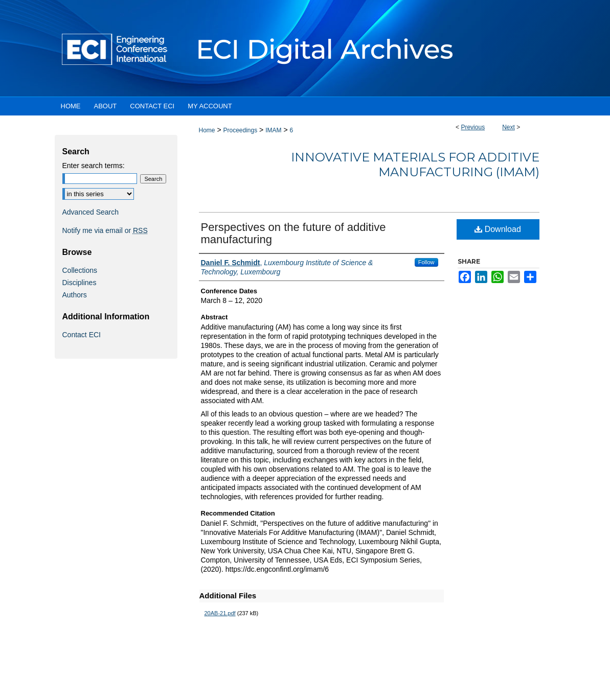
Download (498, 229)
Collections (80, 270)
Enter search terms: (94, 166)
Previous (473, 127)
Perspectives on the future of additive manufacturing (293, 233)
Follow (426, 262)
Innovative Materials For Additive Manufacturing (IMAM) (415, 165)
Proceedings (240, 130)
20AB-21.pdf (220, 613)
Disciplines (80, 283)
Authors (75, 295)
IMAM (273, 130)
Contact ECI (82, 335)
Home (207, 130)
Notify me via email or (105, 230)
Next (509, 127)
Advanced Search (91, 212)
